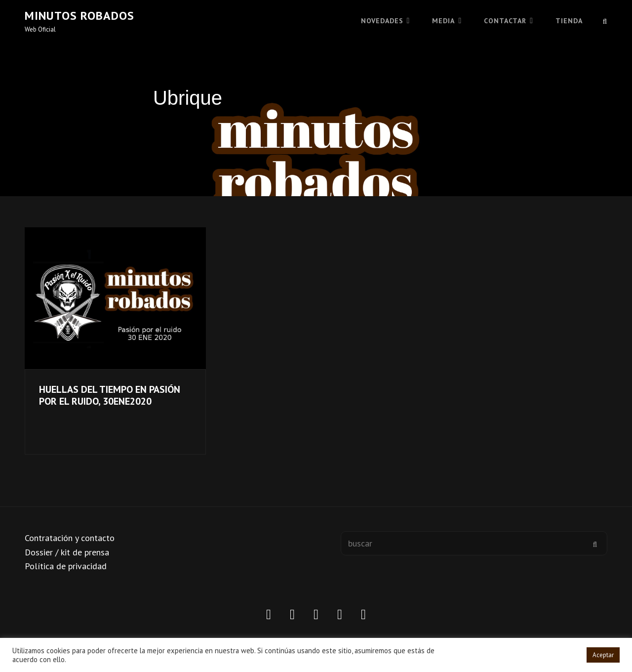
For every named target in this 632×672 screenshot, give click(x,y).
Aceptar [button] (603, 655)
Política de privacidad (66, 566)
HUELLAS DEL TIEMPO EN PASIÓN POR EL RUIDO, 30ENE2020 (110, 395)
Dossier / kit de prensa (67, 552)
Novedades (382, 21)
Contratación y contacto (70, 538)
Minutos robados (79, 16)
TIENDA (569, 21)
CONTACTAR (505, 21)
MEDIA (443, 21)
